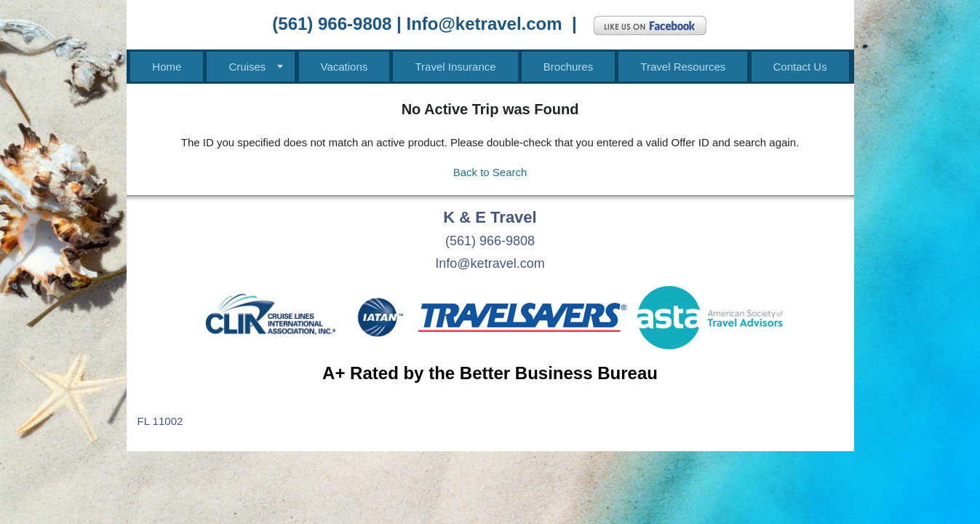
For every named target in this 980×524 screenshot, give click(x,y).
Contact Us (800, 67)
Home (167, 67)
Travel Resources (683, 67)
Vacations (344, 67)
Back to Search (490, 172)
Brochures (568, 67)
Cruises (247, 67)
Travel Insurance (455, 67)
